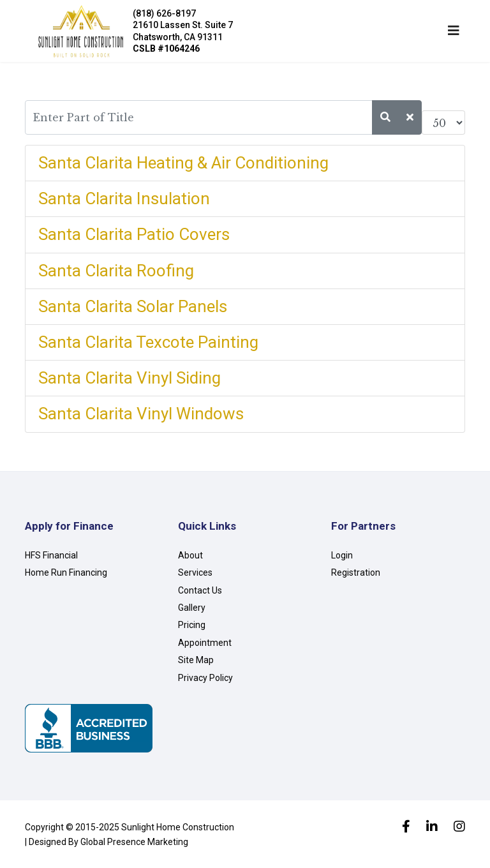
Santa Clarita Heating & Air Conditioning (183, 163)
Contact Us (200, 590)
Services (195, 572)
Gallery (192, 608)
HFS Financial (51, 555)
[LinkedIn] (432, 828)
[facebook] (406, 828)
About (190, 555)
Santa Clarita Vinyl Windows (141, 414)
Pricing (192, 625)
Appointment (205, 643)
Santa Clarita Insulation (124, 198)
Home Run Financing (66, 572)
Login (342, 555)
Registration (356, 572)
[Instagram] (459, 828)
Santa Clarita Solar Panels (133, 306)
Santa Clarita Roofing (116, 271)
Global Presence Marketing (134, 842)
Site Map (196, 660)
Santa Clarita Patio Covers (134, 234)
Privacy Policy (205, 678)
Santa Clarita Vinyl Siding (130, 378)
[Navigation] (454, 31)
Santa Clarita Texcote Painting (148, 342)
